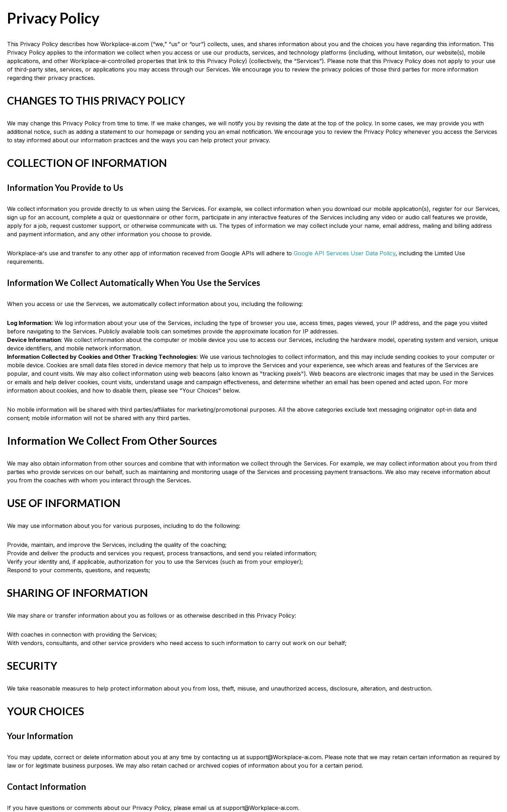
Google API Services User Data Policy (345, 253)
